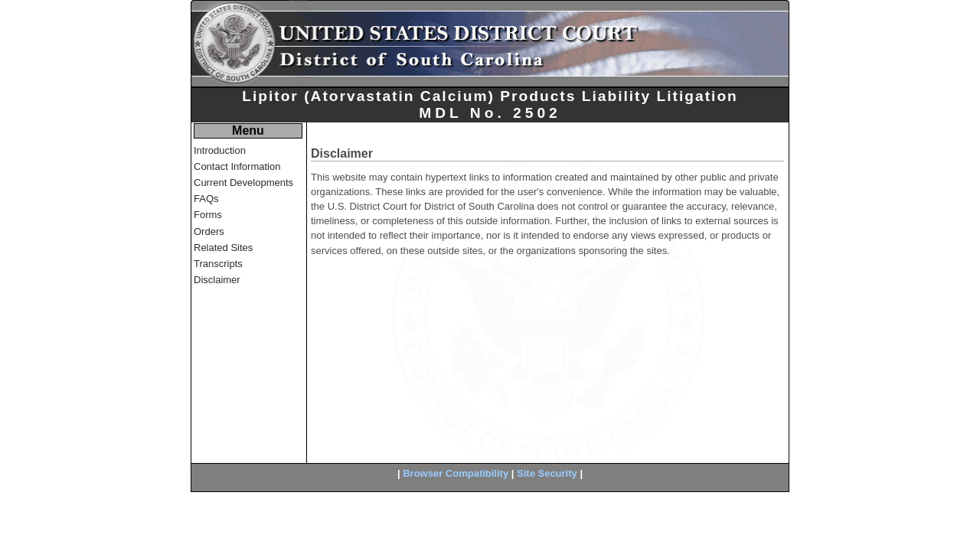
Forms (208, 215)
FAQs (206, 199)
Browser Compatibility (456, 473)
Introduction (220, 150)
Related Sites (223, 248)
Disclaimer (217, 280)
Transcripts (218, 264)
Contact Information (237, 166)
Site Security (547, 473)
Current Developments (243, 183)
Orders (209, 231)
